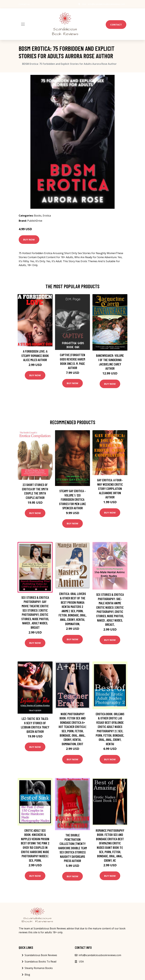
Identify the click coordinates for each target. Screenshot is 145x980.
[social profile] (33, 4)
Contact (116, 25)
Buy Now (29, 239)
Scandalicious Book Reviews (41, 955)
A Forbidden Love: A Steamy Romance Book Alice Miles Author (35, 356)
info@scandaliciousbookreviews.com (106, 4)
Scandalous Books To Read (40, 962)
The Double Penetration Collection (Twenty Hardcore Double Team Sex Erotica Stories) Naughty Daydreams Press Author (73, 848)
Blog (27, 975)
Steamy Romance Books (39, 968)
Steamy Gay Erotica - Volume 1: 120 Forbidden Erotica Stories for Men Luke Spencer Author (72, 499)
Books (38, 216)
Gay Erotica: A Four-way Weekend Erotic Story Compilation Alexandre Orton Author (110, 489)
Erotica (47, 216)
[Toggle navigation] (23, 24)
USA (84, 4)
